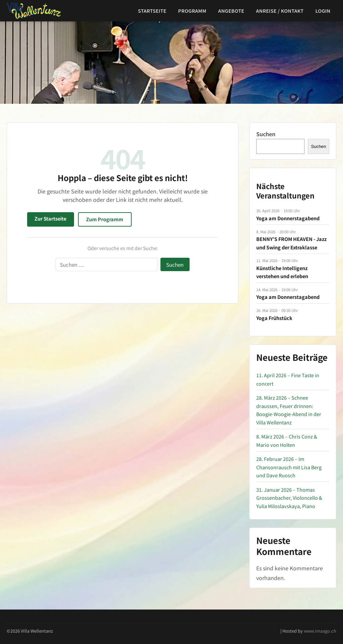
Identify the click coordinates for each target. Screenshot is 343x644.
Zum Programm (105, 219)
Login (323, 11)
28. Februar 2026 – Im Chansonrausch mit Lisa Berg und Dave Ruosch (289, 467)
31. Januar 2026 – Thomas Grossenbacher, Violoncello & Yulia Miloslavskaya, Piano (289, 498)
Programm (192, 11)
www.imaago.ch (320, 631)
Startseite (152, 11)
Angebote (231, 11)
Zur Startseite (50, 218)
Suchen (266, 134)
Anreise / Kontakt (280, 11)
